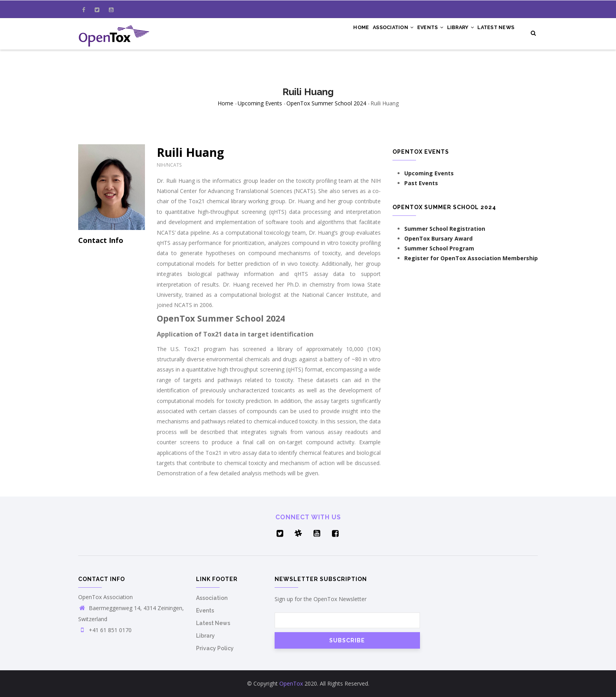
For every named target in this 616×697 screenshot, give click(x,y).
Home (339, 32)
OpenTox (291, 683)
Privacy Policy (215, 648)
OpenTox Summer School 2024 (326, 103)
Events (418, 32)
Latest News (494, 32)
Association (376, 32)
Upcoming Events (260, 103)
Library (453, 32)
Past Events (421, 183)
